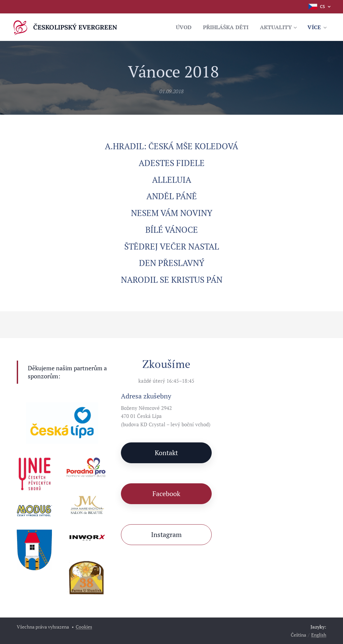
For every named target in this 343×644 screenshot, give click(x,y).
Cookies (84, 627)
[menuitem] (178, 27)
